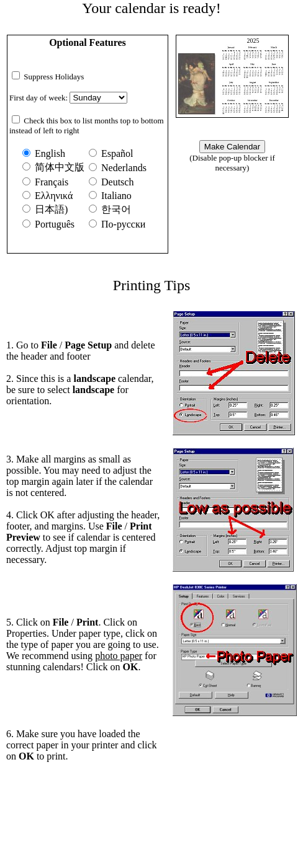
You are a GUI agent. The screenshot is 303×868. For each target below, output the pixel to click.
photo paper (119, 656)
